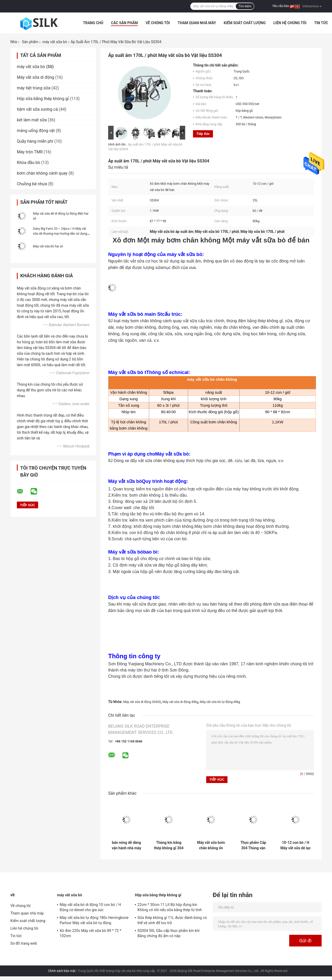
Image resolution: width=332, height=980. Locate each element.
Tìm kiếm (245, 6)
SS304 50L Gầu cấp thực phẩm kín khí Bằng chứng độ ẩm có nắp (168, 933)
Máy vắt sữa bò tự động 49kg (220, 702)
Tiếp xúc (203, 134)
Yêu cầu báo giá (283, 6)
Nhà (14, 42)
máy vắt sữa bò (55, 42)
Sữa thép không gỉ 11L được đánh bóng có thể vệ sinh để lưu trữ (172, 920)
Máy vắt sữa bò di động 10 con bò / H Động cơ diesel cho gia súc (90, 907)
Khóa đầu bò (29, 163)
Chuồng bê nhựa (32, 184)
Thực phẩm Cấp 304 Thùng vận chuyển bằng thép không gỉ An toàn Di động (253, 845)
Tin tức (321, 23)
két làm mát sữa (32, 120)
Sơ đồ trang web (24, 943)
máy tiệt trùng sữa (34, 88)
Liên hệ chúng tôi (290, 23)
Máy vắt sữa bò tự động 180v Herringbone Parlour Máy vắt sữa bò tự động (94, 920)
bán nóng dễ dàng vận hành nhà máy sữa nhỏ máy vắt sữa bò (127, 845)
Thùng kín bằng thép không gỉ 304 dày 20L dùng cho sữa (169, 845)
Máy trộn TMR (30, 152)
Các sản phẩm (124, 23)
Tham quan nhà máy (197, 23)
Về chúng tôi (158, 23)
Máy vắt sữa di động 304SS (142, 702)
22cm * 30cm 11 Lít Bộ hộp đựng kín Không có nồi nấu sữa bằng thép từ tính (170, 907)
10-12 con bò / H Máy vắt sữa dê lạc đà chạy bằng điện (296, 845)
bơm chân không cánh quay (42, 173)
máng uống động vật (36, 131)
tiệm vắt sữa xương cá (37, 109)
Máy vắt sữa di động (36, 77)
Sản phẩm (30, 42)
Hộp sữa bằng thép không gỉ (43, 99)
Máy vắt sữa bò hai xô (48, 246)
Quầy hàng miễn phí (35, 141)
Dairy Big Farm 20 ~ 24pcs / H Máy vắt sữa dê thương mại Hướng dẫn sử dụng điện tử (60, 234)
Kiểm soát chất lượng (245, 23)
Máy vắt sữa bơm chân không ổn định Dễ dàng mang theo (211, 845)
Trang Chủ (93, 23)
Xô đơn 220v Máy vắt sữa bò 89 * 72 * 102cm (91, 933)
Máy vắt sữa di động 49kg (180, 702)
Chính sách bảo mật (62, 971)
